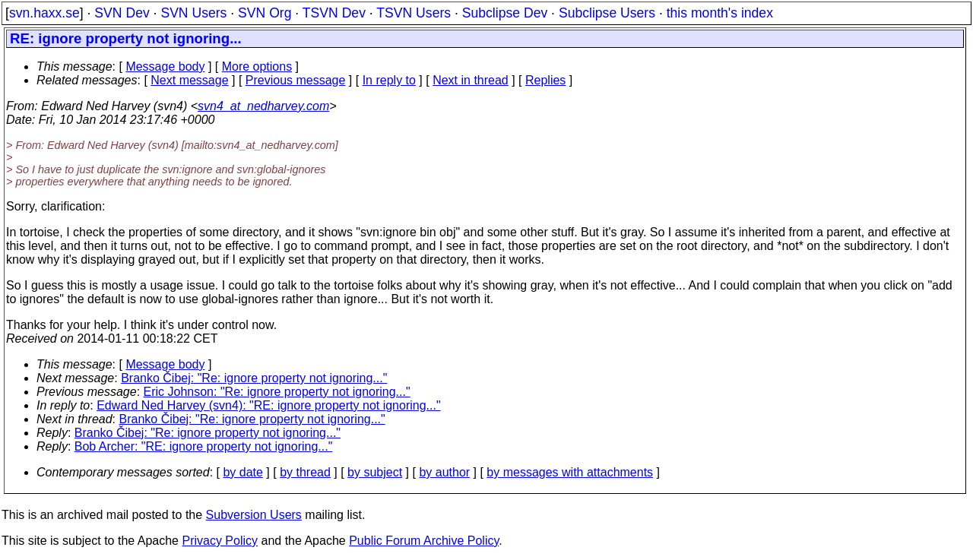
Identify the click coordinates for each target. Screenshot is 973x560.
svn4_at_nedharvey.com (263, 106)
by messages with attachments (570, 472)
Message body (165, 66)
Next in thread (471, 80)
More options (257, 66)
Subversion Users (254, 515)
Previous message (296, 80)
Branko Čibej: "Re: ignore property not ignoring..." (254, 378)
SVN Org (265, 13)
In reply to (389, 80)
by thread (305, 472)
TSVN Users (414, 13)
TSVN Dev (334, 13)
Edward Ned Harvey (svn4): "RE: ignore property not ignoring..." (268, 405)
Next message (189, 80)
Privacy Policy (220, 541)
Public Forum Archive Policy (424, 541)
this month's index (720, 13)
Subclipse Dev (505, 13)
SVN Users (193, 13)
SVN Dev (122, 13)
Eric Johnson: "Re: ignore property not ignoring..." (277, 392)
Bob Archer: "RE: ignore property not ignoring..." (204, 446)
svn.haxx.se (44, 13)
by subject (375, 472)
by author (444, 472)
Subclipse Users (607, 13)
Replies (545, 80)
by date (242, 472)
